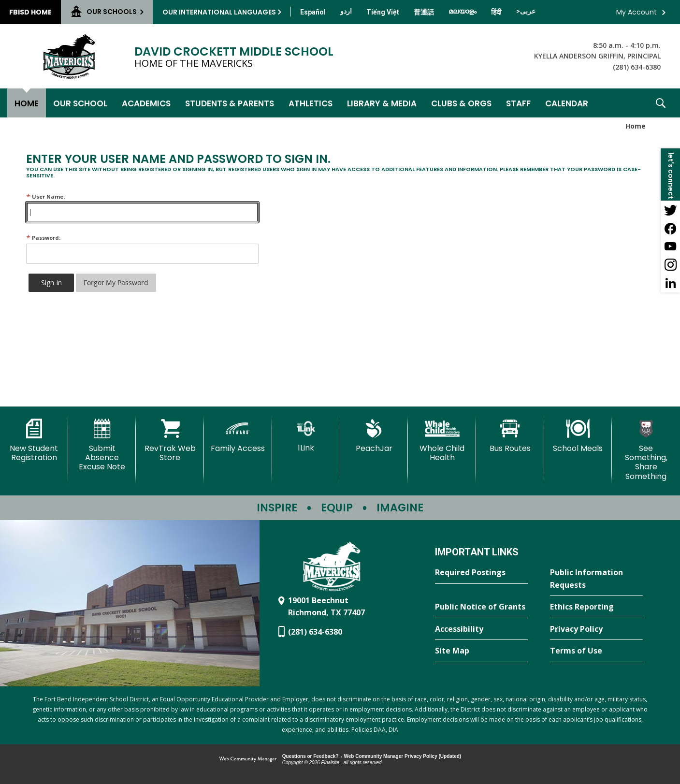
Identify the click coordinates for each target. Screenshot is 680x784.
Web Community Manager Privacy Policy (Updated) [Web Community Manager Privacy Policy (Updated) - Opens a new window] (403, 756)
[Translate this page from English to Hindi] (496, 12)
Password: (43, 238)
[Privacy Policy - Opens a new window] (596, 629)
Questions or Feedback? (311, 756)
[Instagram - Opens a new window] (670, 265)
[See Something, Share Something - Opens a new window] (646, 450)
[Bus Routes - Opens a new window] (510, 436)
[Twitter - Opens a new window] (670, 210)
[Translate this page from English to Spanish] (313, 12)
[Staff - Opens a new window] (518, 103)
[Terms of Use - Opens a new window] (596, 651)
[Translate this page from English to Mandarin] (424, 12)
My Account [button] (637, 12)
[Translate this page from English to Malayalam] (463, 11)
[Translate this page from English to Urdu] (346, 11)
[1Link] (306, 436)
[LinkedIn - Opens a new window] (670, 283)
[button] (661, 103)
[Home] (27, 103)
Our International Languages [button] (219, 12)
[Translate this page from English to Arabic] (526, 11)
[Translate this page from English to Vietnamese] (383, 12)
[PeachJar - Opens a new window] (374, 436)
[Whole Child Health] (442, 441)
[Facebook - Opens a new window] (670, 228)
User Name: (45, 196)
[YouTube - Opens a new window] (670, 247)
